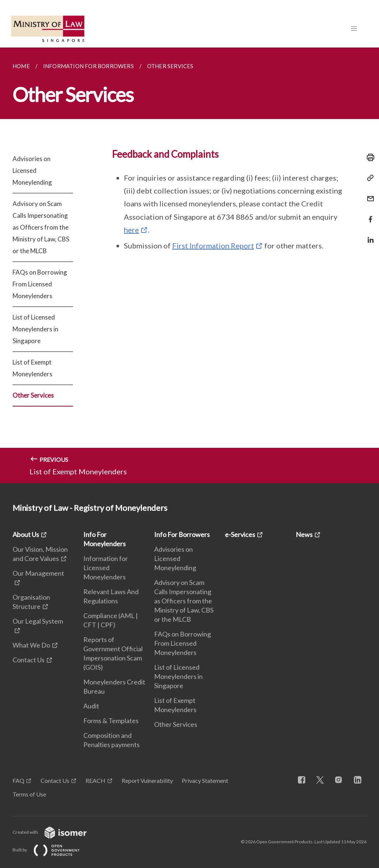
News (304, 534)
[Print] (368, 157)
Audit (91, 706)
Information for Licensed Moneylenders (106, 568)
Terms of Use (29, 794)
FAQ (18, 780)
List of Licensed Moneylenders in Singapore (35, 329)
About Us (26, 534)
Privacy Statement (205, 780)
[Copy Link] (368, 178)
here (131, 230)
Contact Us (29, 660)
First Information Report (213, 245)
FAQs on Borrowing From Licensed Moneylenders (40, 284)
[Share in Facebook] (368, 215)
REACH (95, 780)
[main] (189, 265)
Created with (55, 832)
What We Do (31, 645)
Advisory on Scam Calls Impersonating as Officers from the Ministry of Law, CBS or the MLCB (41, 227)
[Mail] (368, 194)
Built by (52, 850)
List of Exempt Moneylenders (32, 368)
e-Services (240, 534)
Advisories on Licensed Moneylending (32, 170)
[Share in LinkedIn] (368, 235)
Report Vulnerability (147, 780)
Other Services (33, 395)
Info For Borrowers (182, 534)
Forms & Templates (111, 721)
